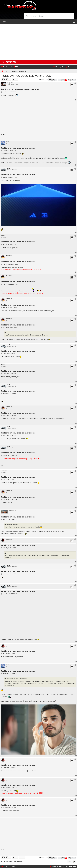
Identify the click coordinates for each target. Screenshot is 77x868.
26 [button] (60, 80)
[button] (50, 80)
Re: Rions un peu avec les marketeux (20, 89)
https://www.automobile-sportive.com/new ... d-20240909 (22, 793)
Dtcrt (8, 142)
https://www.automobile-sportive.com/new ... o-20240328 (22, 293)
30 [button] (72, 80)
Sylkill (3, 235)
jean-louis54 (13, 511)
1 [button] (56, 80)
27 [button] (63, 80)
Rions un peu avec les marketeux (26, 76)
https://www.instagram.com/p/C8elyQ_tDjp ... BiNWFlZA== (22, 458)
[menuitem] (16, 67)
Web (9, 168)
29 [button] (69, 80)
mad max (9, 256)
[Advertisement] (38, 42)
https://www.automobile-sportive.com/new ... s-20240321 (22, 270)
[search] (49, 16)
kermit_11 (4, 471)
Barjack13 (10, 83)
